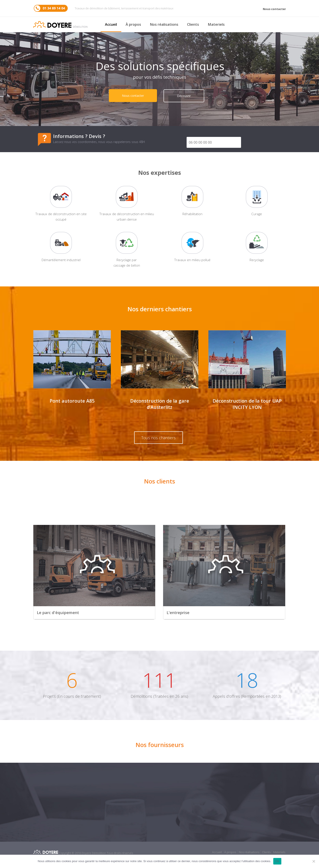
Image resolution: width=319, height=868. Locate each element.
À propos (133, 24)
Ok (277, 861)
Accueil (111, 24)
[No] (314, 861)
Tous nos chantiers (159, 438)
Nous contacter (274, 9)
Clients (193, 24)
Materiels (216, 24)
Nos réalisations (164, 24)
